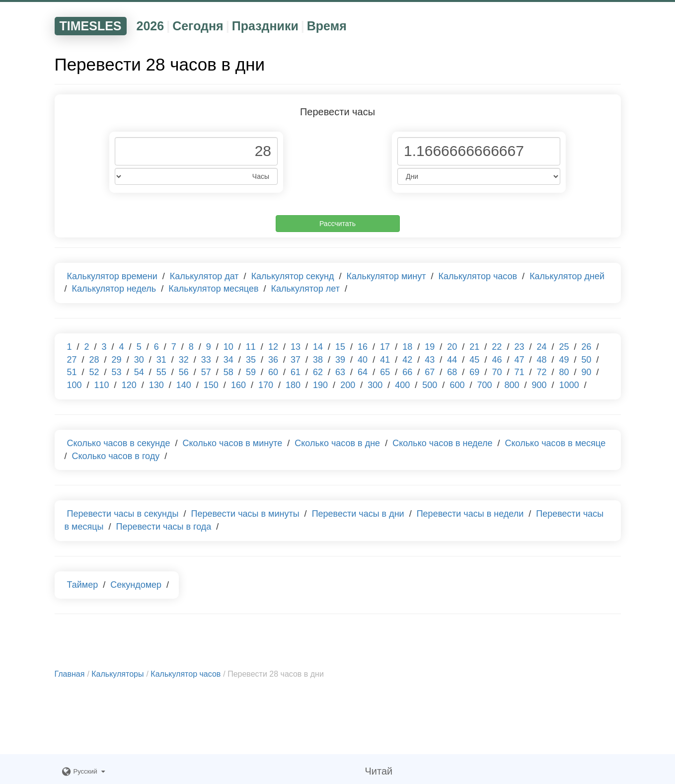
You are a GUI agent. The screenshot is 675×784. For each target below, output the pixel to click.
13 (296, 347)
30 (139, 360)
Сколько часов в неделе (442, 443)
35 (251, 360)
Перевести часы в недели (470, 514)
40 (363, 360)
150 (211, 385)
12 (273, 347)
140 (184, 385)
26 (587, 347)
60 (273, 372)
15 (340, 347)
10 (228, 347)
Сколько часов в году (116, 456)
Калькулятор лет (305, 289)
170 (266, 385)
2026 (150, 26)
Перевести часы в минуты (245, 514)
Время (327, 26)
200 (348, 385)
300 (375, 385)
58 (228, 372)
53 (117, 372)
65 (385, 372)
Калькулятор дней (567, 276)
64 (363, 372)
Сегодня (198, 26)
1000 (569, 385)
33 (206, 360)
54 (139, 372)
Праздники (265, 26)
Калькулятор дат (204, 276)
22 (497, 347)
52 (94, 372)
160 (238, 385)
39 (340, 360)
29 (117, 360)
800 (512, 385)
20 (452, 347)
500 (430, 385)
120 (129, 385)
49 (564, 360)
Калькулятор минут (386, 276)
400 (402, 385)
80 (564, 372)
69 (474, 372)
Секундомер (136, 585)
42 (407, 360)
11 (251, 347)
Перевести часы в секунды (123, 514)
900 (539, 385)
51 (72, 372)
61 (296, 372)
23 (519, 347)
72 (541, 372)
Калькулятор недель (114, 289)
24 (541, 347)
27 (72, 360)
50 (587, 360)
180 (293, 385)
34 (228, 360)
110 (102, 385)
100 (75, 385)
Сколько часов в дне (337, 443)
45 (474, 360)
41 (385, 360)
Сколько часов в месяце (556, 443)
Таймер (83, 585)
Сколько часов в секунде (119, 443)
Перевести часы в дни (358, 514)
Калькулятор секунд (293, 276)
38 (318, 360)
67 (430, 372)
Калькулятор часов (478, 276)
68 (452, 372)
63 (340, 372)
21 (474, 347)
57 (206, 372)
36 (273, 360)
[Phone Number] (196, 151)
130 (156, 385)
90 (587, 372)
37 (296, 360)
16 (363, 347)
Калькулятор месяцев (213, 289)
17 (385, 347)
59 (251, 372)
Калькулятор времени (112, 276)
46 (497, 360)
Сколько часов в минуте (232, 443)
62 (318, 372)
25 (564, 347)
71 (519, 372)
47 (519, 360)
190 (320, 385)
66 (407, 372)
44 (452, 360)
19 (430, 347)
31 (161, 360)
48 (541, 360)
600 (457, 385)
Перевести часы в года (163, 527)
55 (161, 372)
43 (430, 360)
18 (407, 347)
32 (184, 360)
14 (318, 347)
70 (497, 372)
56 (184, 372)
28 (94, 360)
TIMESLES (91, 26)
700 (484, 385)
